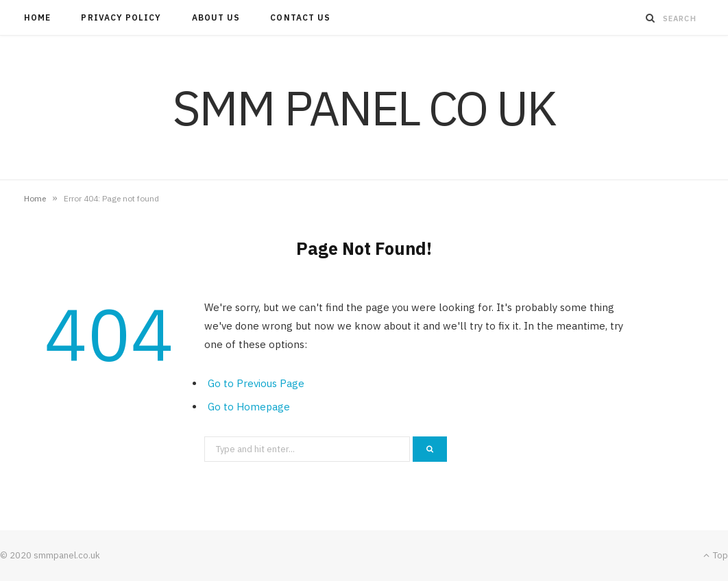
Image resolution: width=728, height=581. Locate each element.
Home (37, 17)
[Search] (651, 18)
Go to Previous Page (256, 383)
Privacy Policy (121, 17)
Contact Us (300, 17)
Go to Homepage (249, 407)
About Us (216, 17)
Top (716, 555)
